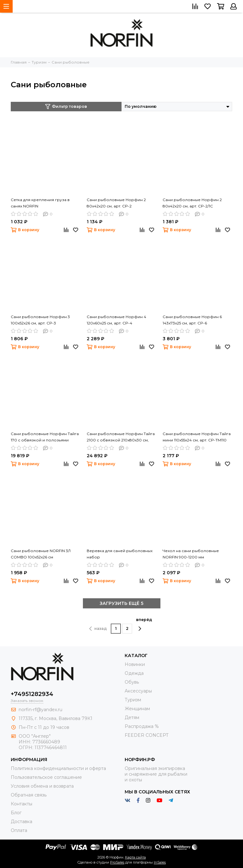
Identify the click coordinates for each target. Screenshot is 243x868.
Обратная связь (29, 795)
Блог (16, 813)
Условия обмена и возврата (42, 786)
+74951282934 (32, 694)
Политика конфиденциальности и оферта (58, 768)
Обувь (132, 682)
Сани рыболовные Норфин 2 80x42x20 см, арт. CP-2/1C (192, 203)
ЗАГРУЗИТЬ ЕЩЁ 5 (121, 603)
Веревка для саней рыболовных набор (120, 554)
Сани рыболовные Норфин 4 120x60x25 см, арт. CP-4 (116, 320)
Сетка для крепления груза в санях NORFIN (40, 203)
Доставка (22, 822)
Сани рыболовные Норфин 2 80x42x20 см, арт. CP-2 (116, 203)
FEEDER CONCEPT (146, 735)
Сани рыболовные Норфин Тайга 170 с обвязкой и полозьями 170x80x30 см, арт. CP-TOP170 (45, 437)
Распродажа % (142, 726)
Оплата (19, 830)
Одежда (134, 673)
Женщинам (137, 709)
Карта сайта (135, 857)
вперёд (144, 624)
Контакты (22, 804)
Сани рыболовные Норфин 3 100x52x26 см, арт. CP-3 (40, 320)
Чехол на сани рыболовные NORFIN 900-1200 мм (191, 554)
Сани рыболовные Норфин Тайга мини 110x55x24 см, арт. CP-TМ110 (197, 437)
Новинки (135, 664)
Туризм (133, 700)
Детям (132, 717)
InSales (160, 862)
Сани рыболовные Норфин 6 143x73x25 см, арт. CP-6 (192, 320)
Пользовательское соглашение (46, 777)
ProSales (117, 862)
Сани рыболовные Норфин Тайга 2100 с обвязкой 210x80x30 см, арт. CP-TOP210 (121, 437)
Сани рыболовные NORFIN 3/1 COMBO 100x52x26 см (41, 554)
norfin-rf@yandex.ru (40, 710)
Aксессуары (138, 691)
